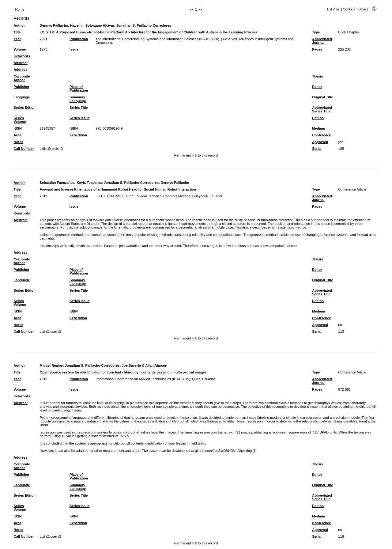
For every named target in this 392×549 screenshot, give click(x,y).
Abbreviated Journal (322, 41)
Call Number (24, 149)
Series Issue (79, 118)
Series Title (79, 108)
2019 (44, 196)
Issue (74, 49)
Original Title (322, 97)
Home (20, 9)
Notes (19, 142)
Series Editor (24, 108)
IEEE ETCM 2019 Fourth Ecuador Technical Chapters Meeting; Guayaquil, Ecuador (159, 196)
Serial (317, 149)
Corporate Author (22, 78)
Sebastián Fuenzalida (57, 183)
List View (333, 9)
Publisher (22, 87)
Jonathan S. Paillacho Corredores (144, 25)
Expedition (78, 135)
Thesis (317, 76)
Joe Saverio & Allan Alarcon (145, 365)
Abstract (21, 63)
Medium (318, 128)
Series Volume (20, 120)
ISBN (74, 128)
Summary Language (78, 99)
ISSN (18, 128)
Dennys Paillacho (54, 25)
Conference (322, 135)
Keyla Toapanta (89, 183)
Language (22, 97)
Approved (320, 142)
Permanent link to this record (196, 155)
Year (17, 39)
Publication (79, 39)
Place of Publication (79, 89)
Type (316, 32)
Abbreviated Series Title (322, 109)
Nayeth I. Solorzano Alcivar (92, 25)
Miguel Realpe (51, 365)
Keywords (22, 56)
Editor (317, 87)
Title (17, 32)
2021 (44, 39)
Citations (349, 9)
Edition (318, 118)
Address (21, 70)
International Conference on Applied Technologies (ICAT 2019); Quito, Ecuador (155, 379)
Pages (317, 49)
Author (19, 25)
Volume (20, 49)
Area (18, 135)
